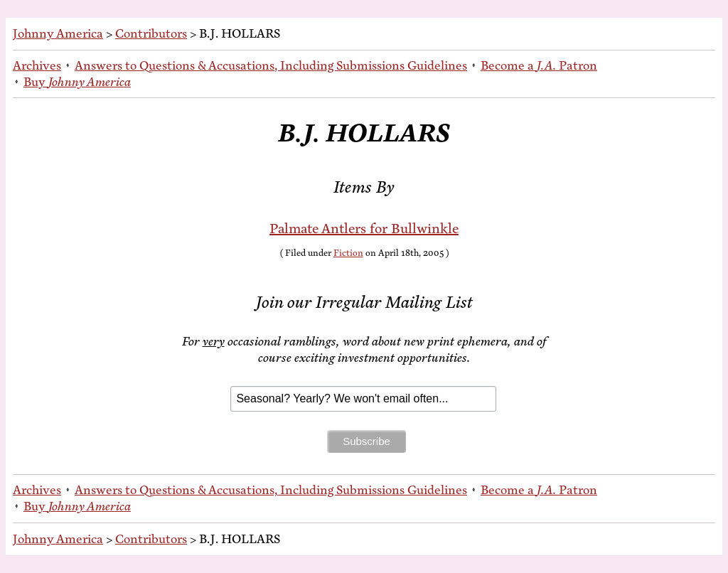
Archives (37, 65)
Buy (77, 82)
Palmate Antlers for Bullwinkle (364, 229)
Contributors (151, 33)
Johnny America (58, 33)
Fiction (348, 253)
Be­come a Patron (539, 65)
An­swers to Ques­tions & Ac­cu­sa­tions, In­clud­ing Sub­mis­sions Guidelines (271, 65)
